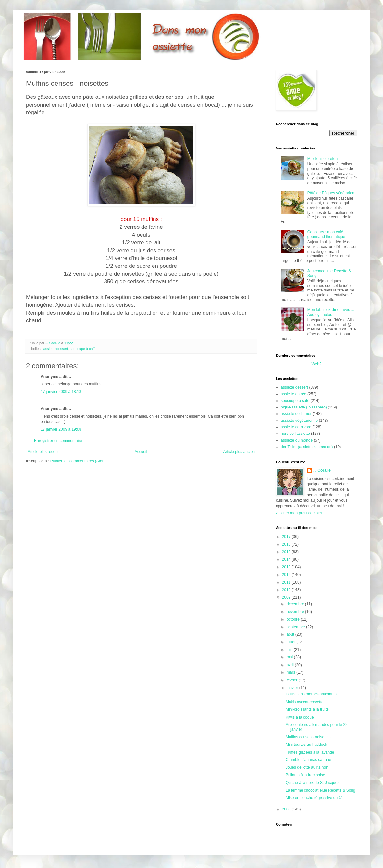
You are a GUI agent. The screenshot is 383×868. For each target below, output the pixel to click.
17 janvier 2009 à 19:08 (61, 429)
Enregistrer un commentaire (58, 441)
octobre (294, 619)
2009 (287, 597)
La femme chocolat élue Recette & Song (321, 790)
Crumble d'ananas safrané (308, 760)
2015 (287, 552)
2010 (287, 590)
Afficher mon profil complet (299, 513)
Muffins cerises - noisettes (308, 737)
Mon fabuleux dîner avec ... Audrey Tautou (331, 312)
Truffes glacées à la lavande (310, 752)
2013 (287, 567)
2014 (287, 559)
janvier (293, 688)
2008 (287, 809)
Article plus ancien (239, 452)
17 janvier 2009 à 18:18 (61, 392)
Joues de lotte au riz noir (307, 767)
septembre (296, 627)
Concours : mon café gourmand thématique (326, 234)
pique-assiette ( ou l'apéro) (304, 407)
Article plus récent (43, 452)
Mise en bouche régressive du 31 (314, 798)
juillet (292, 642)
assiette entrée (294, 394)
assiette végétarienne (299, 421)
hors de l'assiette (295, 434)
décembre (296, 604)
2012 (287, 575)
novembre (296, 612)
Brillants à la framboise (305, 775)
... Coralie (322, 470)
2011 (287, 582)
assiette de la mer (296, 414)
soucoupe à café (83, 349)
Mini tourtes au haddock (306, 745)
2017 (287, 537)
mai (290, 657)
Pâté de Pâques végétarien (331, 193)
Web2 (316, 364)
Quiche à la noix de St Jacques (312, 783)
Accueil (141, 452)
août (291, 634)
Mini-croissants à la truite (307, 709)
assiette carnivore (296, 427)
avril (291, 665)
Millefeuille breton (322, 159)
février (293, 680)
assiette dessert (56, 349)
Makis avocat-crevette (305, 702)
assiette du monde (297, 440)
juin (290, 650)
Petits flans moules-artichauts (311, 694)
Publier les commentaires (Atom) (79, 461)
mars (291, 672)
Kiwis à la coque (300, 717)
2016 (287, 544)
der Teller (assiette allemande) (307, 447)
